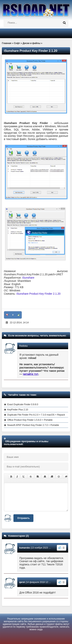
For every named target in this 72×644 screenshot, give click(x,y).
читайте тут (31, 374)
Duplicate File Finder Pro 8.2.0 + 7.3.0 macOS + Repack (36, 415)
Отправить (23, 518)
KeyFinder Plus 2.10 (18, 410)
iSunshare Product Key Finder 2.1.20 (38, 294)
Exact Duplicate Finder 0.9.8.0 (23, 404)
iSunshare (28, 278)
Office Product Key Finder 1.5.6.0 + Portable (30, 420)
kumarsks (25, 548)
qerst (22, 582)
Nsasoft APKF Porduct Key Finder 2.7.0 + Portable (33, 425)
